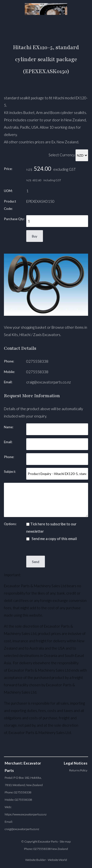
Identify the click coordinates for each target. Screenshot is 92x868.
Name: (9, 427)
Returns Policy (78, 770)
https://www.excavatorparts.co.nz (26, 814)
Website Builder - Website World (46, 860)
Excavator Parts (48, 841)
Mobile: (9, 372)
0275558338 (37, 361)
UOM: (8, 191)
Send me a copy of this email (52, 539)
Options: (10, 524)
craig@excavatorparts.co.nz (49, 382)
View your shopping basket (25, 327)
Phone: (9, 361)
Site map (65, 841)
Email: (8, 382)
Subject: (10, 472)
